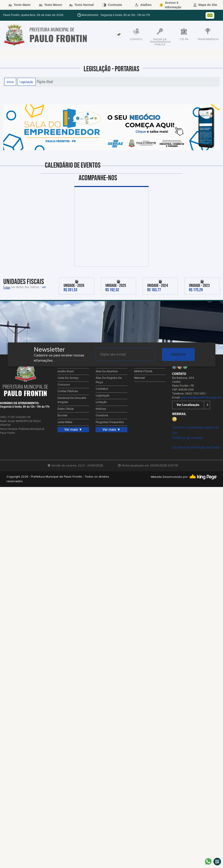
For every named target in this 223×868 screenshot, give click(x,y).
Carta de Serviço (68, 378)
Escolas (63, 416)
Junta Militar (65, 422)
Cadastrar (178, 354)
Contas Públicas (68, 391)
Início (10, 82)
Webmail (139, 378)
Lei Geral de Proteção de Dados (196, 447)
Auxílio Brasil (66, 372)
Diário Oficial (66, 409)
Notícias (101, 409)
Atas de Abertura (107, 372)
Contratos (102, 389)
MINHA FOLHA (143, 372)
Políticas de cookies (188, 438)
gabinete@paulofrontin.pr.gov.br (201, 398)
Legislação (26, 82)
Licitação (101, 402)
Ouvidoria (102, 416)
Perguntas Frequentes (110, 422)
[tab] (119, 34)
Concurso (64, 385)
